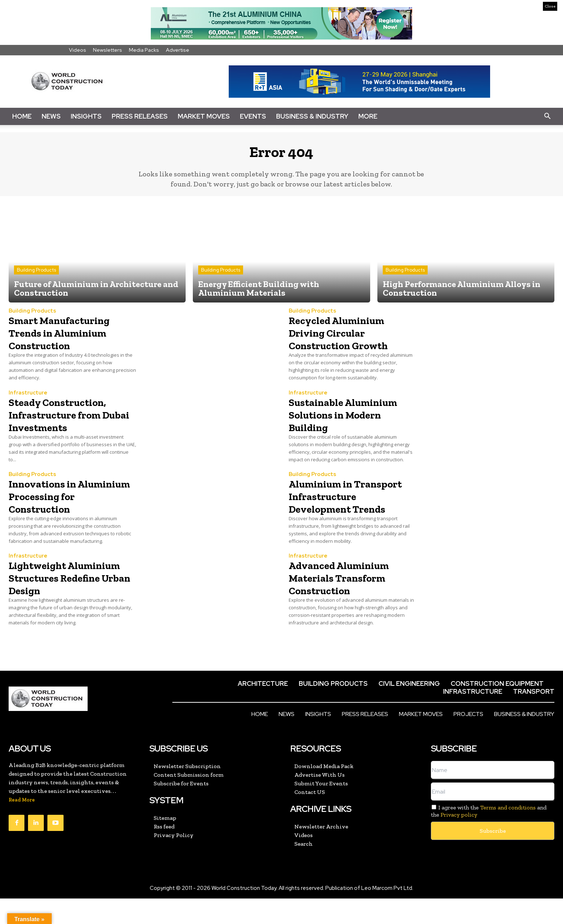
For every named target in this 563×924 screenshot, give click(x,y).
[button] (547, 116)
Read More (22, 825)
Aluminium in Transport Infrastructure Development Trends (348, 507)
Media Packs (144, 50)
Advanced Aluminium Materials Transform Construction (351, 592)
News (51, 116)
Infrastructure (28, 398)
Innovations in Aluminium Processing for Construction (50, 507)
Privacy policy (459, 840)
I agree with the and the (489, 836)
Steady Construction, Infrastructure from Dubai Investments (68, 419)
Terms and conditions (508, 833)
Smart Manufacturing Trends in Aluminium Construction (71, 338)
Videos (78, 50)
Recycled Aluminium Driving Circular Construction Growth (349, 338)
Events (253, 116)
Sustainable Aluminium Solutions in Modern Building (350, 419)
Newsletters (108, 50)
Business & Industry (312, 116)
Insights (86, 116)
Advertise (178, 50)
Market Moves (204, 116)
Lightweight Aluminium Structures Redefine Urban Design (65, 599)
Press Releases (140, 116)
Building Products (36, 275)
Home (22, 116)
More (368, 116)
